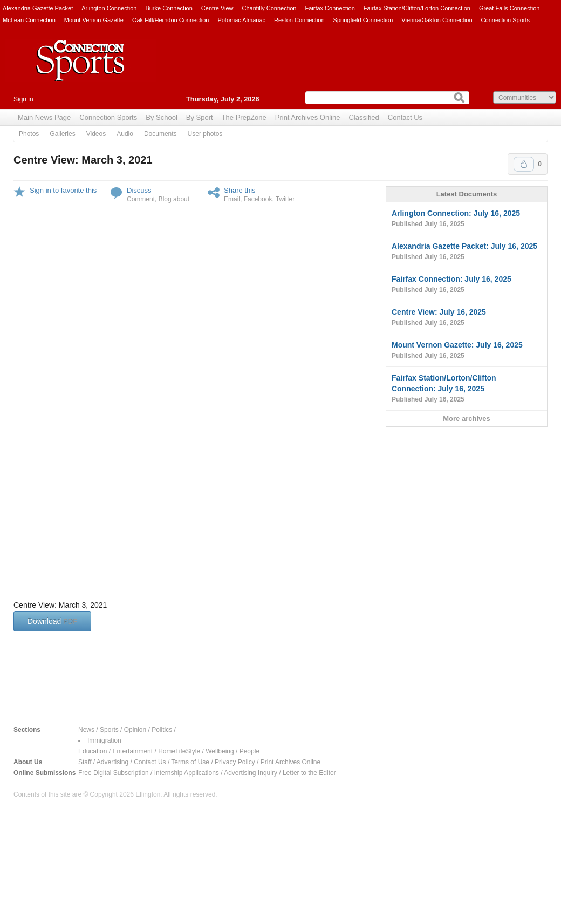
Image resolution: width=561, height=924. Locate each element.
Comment (141, 199)
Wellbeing (220, 751)
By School (162, 117)
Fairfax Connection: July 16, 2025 (467, 285)
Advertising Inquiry (251, 773)
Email (232, 199)
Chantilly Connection (269, 8)
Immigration (104, 740)
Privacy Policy (235, 762)
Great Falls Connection (509, 8)
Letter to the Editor (309, 773)
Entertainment (132, 751)
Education (93, 751)
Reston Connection (299, 20)
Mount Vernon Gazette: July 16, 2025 (467, 351)
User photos (205, 134)
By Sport (200, 117)
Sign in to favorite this (63, 190)
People (249, 751)
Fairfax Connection (330, 8)
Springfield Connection (363, 20)
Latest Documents (467, 194)
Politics (162, 730)
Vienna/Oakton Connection (437, 20)
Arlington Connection (109, 8)
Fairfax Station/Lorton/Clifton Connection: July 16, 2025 (467, 389)
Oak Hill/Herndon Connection (170, 20)
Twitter (285, 199)
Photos (29, 134)
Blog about (174, 199)
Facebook (258, 199)
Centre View (217, 8)
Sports (109, 730)
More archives (466, 419)
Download (52, 621)
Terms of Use (190, 762)
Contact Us (405, 117)
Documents (160, 134)
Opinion (135, 730)
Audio (125, 134)
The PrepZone (244, 117)
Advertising (112, 762)
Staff (85, 762)
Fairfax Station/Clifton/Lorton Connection (417, 8)
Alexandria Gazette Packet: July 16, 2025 (467, 252)
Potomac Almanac (241, 20)
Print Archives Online (308, 117)
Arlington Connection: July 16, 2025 (467, 219)
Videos (96, 134)
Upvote (524, 164)
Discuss (139, 190)
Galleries (62, 134)
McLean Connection (29, 20)
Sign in (23, 99)
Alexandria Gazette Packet (38, 8)
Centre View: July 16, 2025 (467, 318)
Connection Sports (506, 20)
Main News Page (44, 117)
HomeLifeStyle (179, 751)
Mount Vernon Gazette (94, 20)
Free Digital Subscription (114, 773)
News (86, 730)
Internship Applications (187, 773)
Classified (364, 117)
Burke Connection (169, 8)
